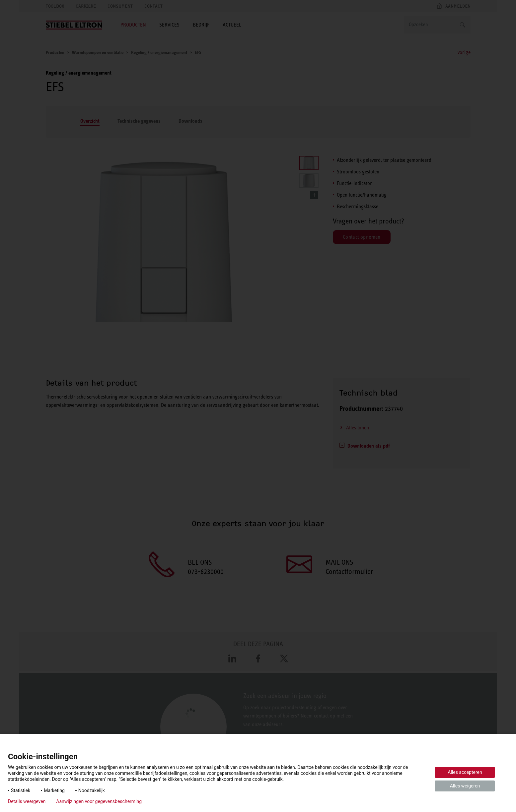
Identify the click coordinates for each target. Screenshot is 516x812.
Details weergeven (27, 801)
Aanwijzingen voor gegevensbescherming (99, 801)
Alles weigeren (465, 786)
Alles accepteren (465, 772)
